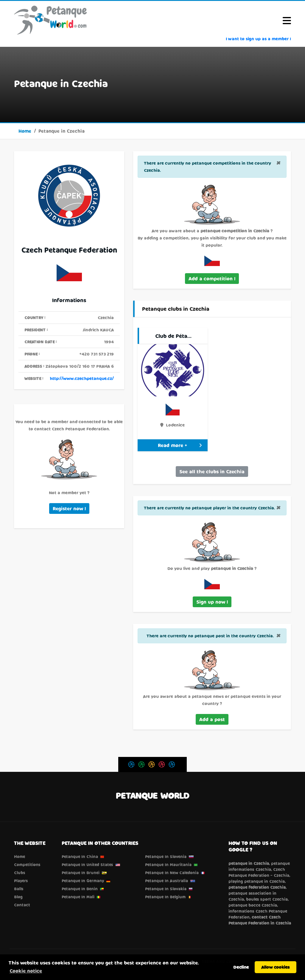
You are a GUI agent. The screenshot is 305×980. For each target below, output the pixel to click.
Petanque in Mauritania (168, 865)
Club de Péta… (173, 336)
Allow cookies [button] (276, 967)
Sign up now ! (212, 602)
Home (25, 131)
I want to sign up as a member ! (258, 39)
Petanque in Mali (78, 897)
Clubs (20, 873)
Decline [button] (241, 967)
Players (21, 881)
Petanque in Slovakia (166, 889)
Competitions (27, 865)
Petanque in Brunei (81, 873)
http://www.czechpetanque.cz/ (82, 378)
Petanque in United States (87, 865)
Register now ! (69, 508)
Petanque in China (80, 857)
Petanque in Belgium (165, 897)
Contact (22, 905)
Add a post (212, 719)
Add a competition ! (212, 278)
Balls (19, 889)
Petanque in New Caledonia (172, 873)
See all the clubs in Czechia (212, 471)
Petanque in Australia (166, 881)
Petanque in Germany (83, 881)
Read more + (180, 445)
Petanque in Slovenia (166, 857)
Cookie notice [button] (26, 971)
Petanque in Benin (80, 889)
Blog (18, 897)
